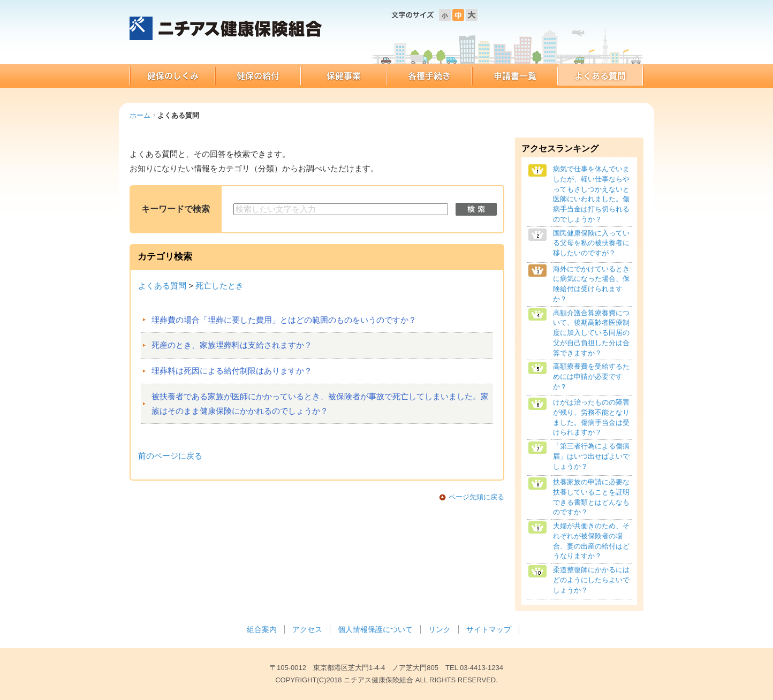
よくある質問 (162, 286)
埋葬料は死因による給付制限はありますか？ (232, 371)
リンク (439, 629)
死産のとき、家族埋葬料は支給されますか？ (232, 345)
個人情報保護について (375, 629)
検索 (476, 209)
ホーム (140, 115)
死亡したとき (219, 286)
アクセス (307, 629)
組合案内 (262, 629)
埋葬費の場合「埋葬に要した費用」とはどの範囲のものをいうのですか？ (284, 320)
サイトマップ (489, 629)
